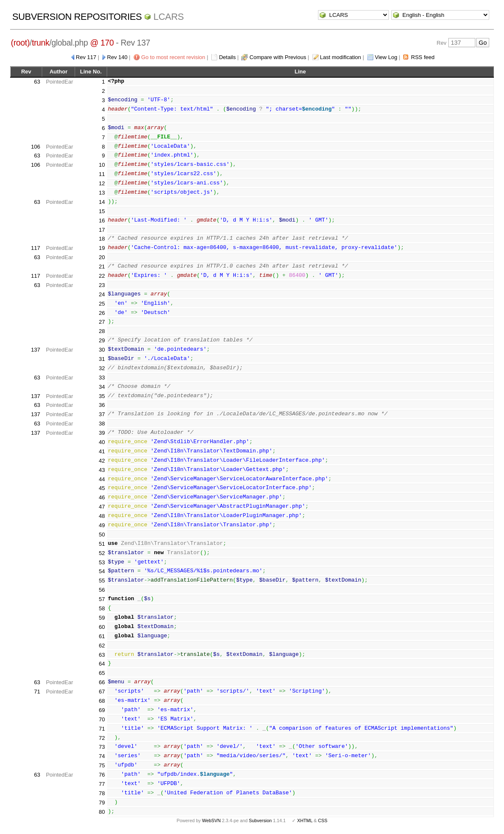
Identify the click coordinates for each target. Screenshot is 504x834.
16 (102, 221)
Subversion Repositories (77, 17)
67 (102, 692)
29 (102, 340)
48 (102, 516)
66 (102, 682)
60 (102, 627)
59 (102, 618)
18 (102, 239)
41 (102, 451)
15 (102, 211)
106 (36, 147)
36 (102, 405)
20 (102, 257)
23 (102, 285)
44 (102, 479)
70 (102, 719)
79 (102, 803)
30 (102, 350)
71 (37, 692)
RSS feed (423, 57)
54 (102, 571)
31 (102, 359)
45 (102, 488)
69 (102, 710)
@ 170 (102, 43)
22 (102, 276)
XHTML (305, 820)
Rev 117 (86, 57)
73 (102, 747)
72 (102, 738)
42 (102, 461)
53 (102, 562)
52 (102, 553)
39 (102, 433)
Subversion (260, 820)
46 (102, 497)
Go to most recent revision (173, 57)
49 (102, 525)
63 (37, 82)
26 (102, 313)
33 (102, 378)
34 (102, 387)
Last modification (341, 57)
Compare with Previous (278, 57)
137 (36, 350)
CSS (323, 820)
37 (102, 414)
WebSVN (211, 820)
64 (102, 664)
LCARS (169, 17)
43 (102, 470)
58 (102, 608)
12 (102, 183)
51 (102, 544)
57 (102, 599)
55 (102, 581)
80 (102, 812)
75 (102, 765)
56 (102, 590)
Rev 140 (117, 57)
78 (102, 793)
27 (102, 322)
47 (102, 507)
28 (102, 331)
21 (102, 267)
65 (102, 673)
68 (102, 701)
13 (102, 193)
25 (102, 304)
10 (102, 165)
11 (102, 174)
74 (102, 756)
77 (102, 784)
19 (102, 248)
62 (102, 646)
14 (102, 202)
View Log (386, 57)
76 (102, 775)
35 (102, 396)
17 (102, 230)
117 (36, 248)
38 (102, 424)
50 (102, 535)
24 (102, 294)
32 (102, 368)
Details (227, 57)
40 (102, 442)
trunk (40, 43)
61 (102, 636)
